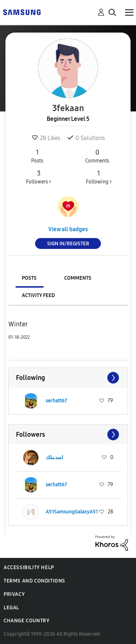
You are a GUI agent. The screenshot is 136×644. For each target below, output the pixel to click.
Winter (18, 324)
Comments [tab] (78, 278)
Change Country (26, 621)
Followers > (39, 177)
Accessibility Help (29, 567)
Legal (11, 608)
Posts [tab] (29, 278)
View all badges (68, 229)
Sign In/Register (68, 244)
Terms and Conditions (34, 581)
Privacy (14, 594)
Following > (99, 177)
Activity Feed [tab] (38, 295)
